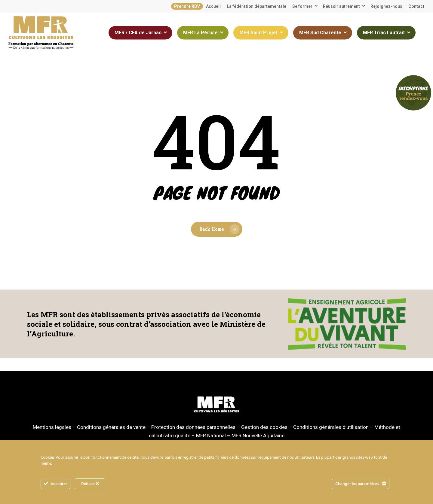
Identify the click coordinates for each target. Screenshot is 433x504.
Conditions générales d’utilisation (331, 427)
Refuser (90, 484)
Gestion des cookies (264, 427)
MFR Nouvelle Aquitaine (258, 436)
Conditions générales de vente (111, 427)
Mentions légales (52, 427)
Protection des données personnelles (193, 427)
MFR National (211, 436)
